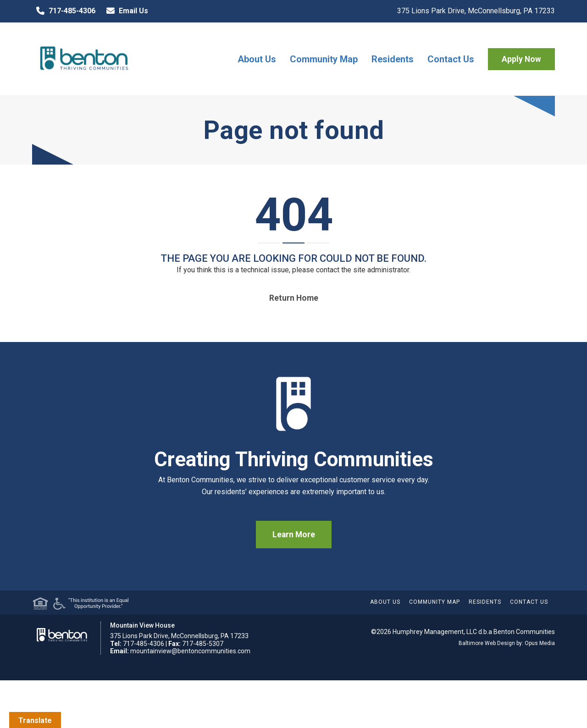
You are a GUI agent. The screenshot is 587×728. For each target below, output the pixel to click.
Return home (294, 298)
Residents (393, 59)
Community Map (324, 59)
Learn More (294, 535)
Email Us (125, 11)
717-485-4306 (64, 11)
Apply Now (521, 59)
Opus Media (540, 643)
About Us (257, 59)
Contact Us (451, 59)
